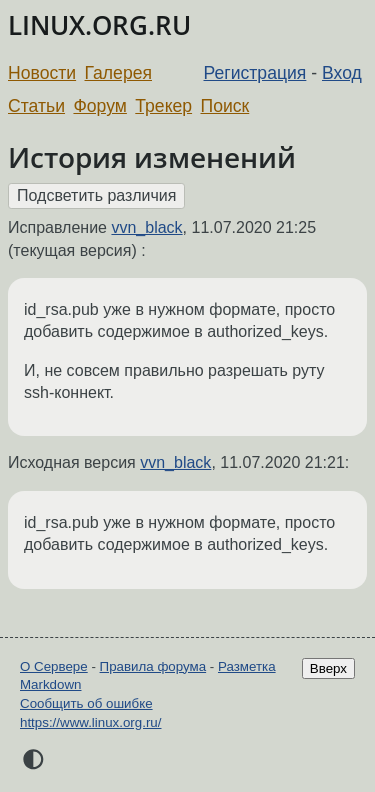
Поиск (225, 106)
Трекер (163, 106)
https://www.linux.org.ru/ (90, 722)
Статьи (36, 106)
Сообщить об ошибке (86, 703)
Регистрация (255, 73)
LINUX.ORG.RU (99, 25)
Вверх (328, 668)
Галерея (118, 73)
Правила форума (153, 666)
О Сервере (54, 666)
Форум (99, 106)
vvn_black (146, 227)
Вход (342, 73)
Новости (42, 73)
